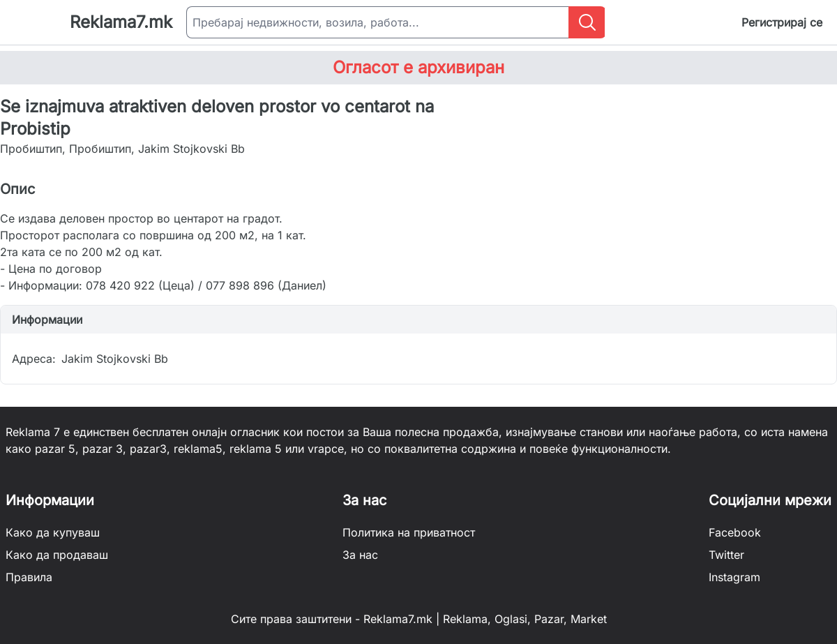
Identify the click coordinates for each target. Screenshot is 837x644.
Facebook (735, 532)
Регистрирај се (782, 22)
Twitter (726, 555)
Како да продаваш (57, 555)
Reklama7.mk (121, 22)
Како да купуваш (53, 532)
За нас (360, 555)
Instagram (734, 577)
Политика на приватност (409, 532)
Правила (29, 577)
